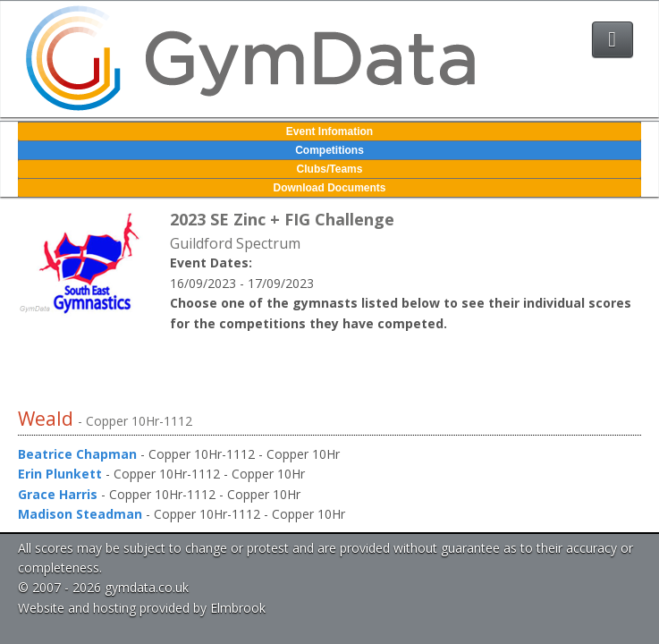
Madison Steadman (80, 514)
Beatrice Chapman (77, 454)
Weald (48, 419)
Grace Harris (58, 494)
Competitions (329, 150)
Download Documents (329, 188)
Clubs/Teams (330, 169)
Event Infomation (329, 131)
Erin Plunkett (60, 474)
